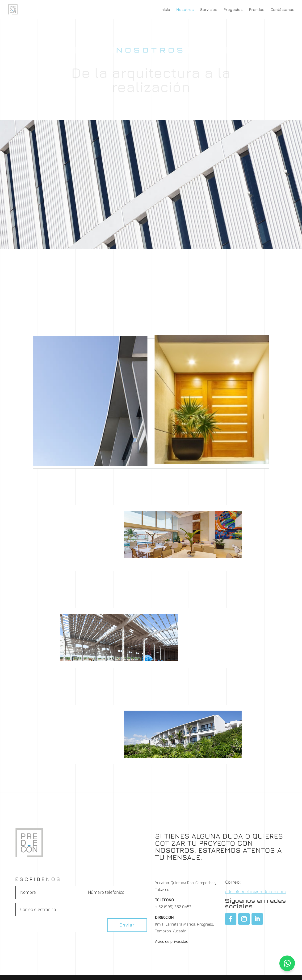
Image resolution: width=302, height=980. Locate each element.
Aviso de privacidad (172, 941)
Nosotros (185, 10)
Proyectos (233, 10)
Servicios (209, 10)
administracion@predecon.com (255, 891)
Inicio (165, 10)
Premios (257, 10)
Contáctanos (283, 10)
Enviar (127, 925)
